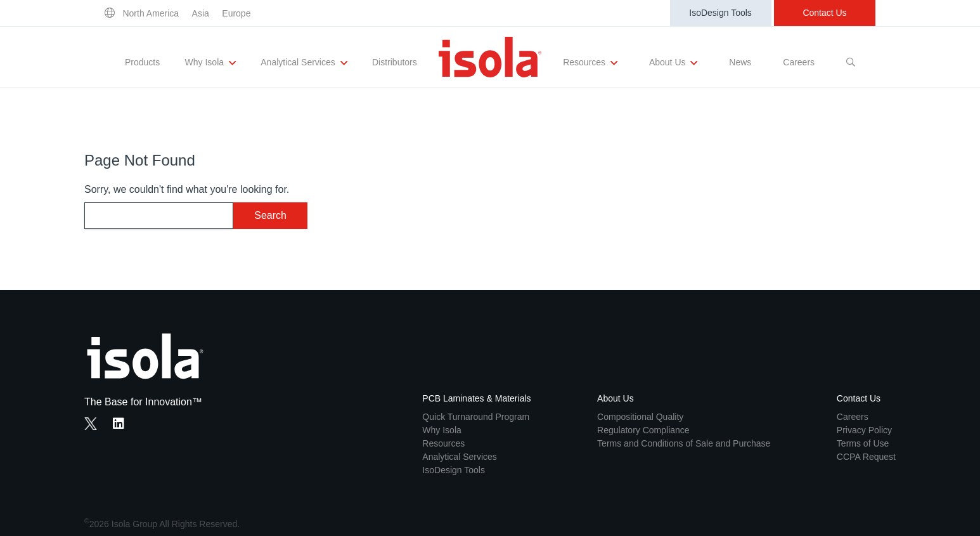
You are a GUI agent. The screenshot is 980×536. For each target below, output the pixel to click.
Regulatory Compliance (643, 430)
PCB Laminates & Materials (476, 398)
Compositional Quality (640, 417)
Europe (236, 13)
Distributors (395, 62)
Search (270, 215)
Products (142, 62)
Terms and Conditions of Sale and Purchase (684, 443)
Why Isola (210, 63)
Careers (799, 62)
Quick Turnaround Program (476, 417)
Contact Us (824, 13)
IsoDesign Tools (720, 13)
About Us (673, 63)
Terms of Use (863, 443)
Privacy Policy (864, 430)
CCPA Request (866, 457)
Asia (201, 13)
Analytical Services (304, 63)
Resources (590, 63)
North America (151, 13)
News (740, 62)
